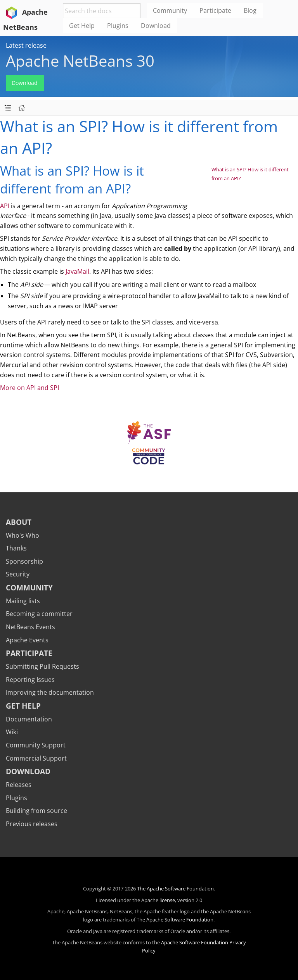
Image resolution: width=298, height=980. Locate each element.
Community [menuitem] (170, 10)
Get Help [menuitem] (82, 26)
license (167, 900)
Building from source (36, 811)
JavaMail (77, 271)
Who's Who (23, 535)
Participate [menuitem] (215, 10)
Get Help (23, 706)
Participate (29, 653)
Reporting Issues (30, 680)
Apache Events (27, 640)
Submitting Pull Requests (42, 666)
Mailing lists (23, 601)
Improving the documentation (50, 692)
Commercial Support (36, 758)
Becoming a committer (39, 614)
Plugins (16, 798)
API (5, 206)
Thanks (16, 548)
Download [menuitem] (156, 26)
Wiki (12, 732)
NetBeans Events (30, 627)
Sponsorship (24, 561)
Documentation (29, 719)
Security (18, 574)
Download (25, 83)
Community (29, 587)
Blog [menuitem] (250, 10)
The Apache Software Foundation (175, 889)
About (19, 522)
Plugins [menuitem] (118, 26)
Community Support (36, 745)
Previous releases (32, 824)
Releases (19, 785)
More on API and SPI (29, 388)
